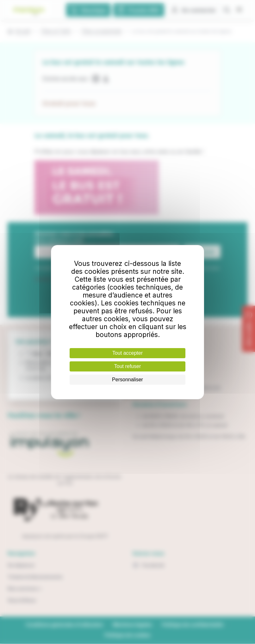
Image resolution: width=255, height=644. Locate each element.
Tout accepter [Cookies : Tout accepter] (127, 353)
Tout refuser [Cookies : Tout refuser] (127, 366)
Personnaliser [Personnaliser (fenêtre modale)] (127, 380)
